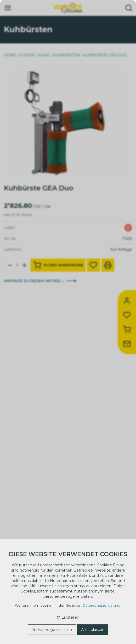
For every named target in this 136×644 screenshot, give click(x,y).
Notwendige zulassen (52, 630)
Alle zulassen (93, 630)
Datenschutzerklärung (101, 605)
